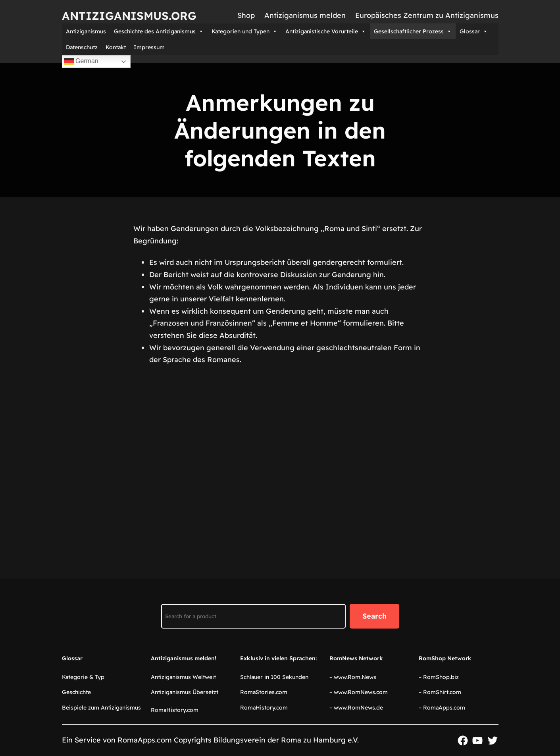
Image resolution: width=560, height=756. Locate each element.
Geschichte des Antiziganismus (159, 31)
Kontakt (116, 47)
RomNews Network (356, 658)
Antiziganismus (86, 31)
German (81, 62)
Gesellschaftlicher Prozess (413, 31)
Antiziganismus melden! (184, 658)
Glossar (474, 31)
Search (374, 616)
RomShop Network (445, 658)
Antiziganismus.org (129, 16)
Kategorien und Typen (244, 31)
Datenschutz (82, 47)
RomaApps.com (145, 740)
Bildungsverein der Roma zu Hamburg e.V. (286, 740)
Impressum (149, 47)
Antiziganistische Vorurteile (326, 31)
